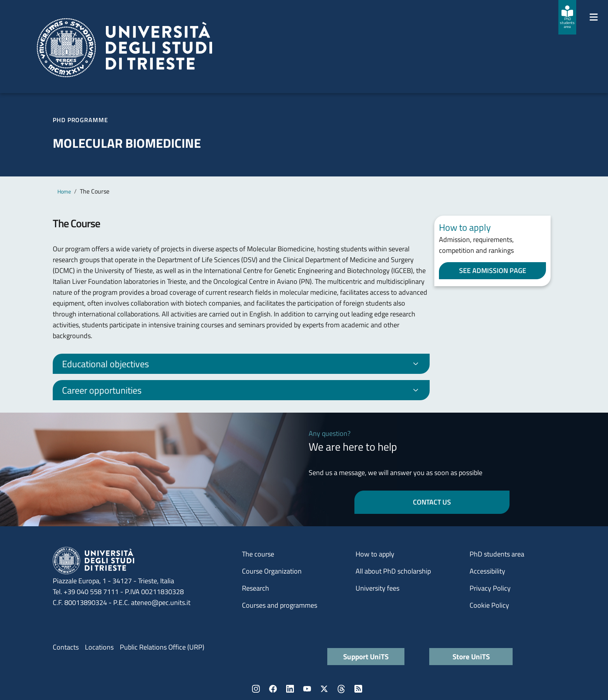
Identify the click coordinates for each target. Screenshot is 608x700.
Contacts (66, 647)
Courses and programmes (280, 605)
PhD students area (497, 554)
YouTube (307, 689)
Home (64, 191)
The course (258, 554)
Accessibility (487, 571)
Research (256, 588)
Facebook (273, 689)
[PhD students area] (567, 17)
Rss (358, 689)
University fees (377, 588)
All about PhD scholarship (393, 571)
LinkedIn (290, 689)
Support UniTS (366, 656)
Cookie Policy (489, 605)
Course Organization (272, 571)
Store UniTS (471, 656)
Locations (99, 647)
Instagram (256, 689)
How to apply (375, 554)
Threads (341, 689)
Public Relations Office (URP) (162, 647)
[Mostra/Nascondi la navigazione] (594, 17)
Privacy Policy (490, 588)
